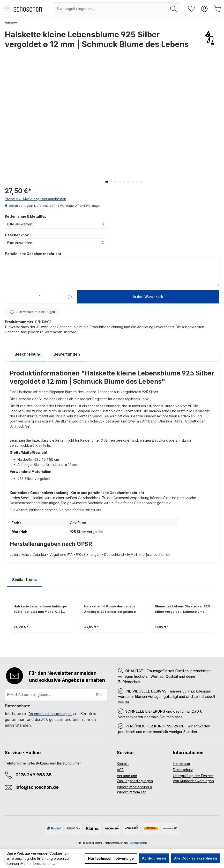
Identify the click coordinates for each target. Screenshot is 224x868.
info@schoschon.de (37, 787)
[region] (112, 618)
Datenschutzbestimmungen (50, 714)
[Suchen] (174, 9)
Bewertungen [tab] (67, 354)
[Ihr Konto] (204, 9)
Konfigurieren (154, 858)
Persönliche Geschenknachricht (33, 254)
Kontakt (123, 764)
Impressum (181, 764)
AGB (45, 720)
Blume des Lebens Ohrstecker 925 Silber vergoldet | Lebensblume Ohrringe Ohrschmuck (182, 609)
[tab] (28, 354)
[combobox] (111, 9)
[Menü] (7, 8)
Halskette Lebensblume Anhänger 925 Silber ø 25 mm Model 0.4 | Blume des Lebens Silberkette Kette (40, 609)
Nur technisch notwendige (111, 858)
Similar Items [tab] (24, 580)
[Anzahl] (40, 297)
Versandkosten (138, 843)
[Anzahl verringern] (10, 297)
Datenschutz (183, 770)
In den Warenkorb (148, 297)
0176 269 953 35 (34, 775)
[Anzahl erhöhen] (70, 297)
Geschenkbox (17, 235)
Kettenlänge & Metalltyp (26, 216)
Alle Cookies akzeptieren (196, 858)
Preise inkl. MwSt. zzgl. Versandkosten (35, 199)
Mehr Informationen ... (38, 864)
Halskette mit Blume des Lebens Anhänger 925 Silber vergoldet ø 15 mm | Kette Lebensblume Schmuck (112, 609)
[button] (107, 182)
